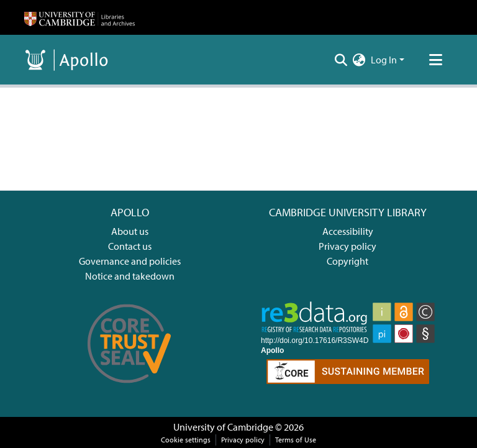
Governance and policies (130, 261)
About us (130, 231)
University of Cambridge (223, 427)
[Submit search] (341, 60)
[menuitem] (359, 60)
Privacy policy (348, 246)
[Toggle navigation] (435, 60)
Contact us (130, 246)
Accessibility (348, 231)
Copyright (348, 261)
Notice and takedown (130, 276)
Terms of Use (296, 440)
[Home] (79, 17)
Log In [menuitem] (384, 60)
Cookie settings (186, 440)
